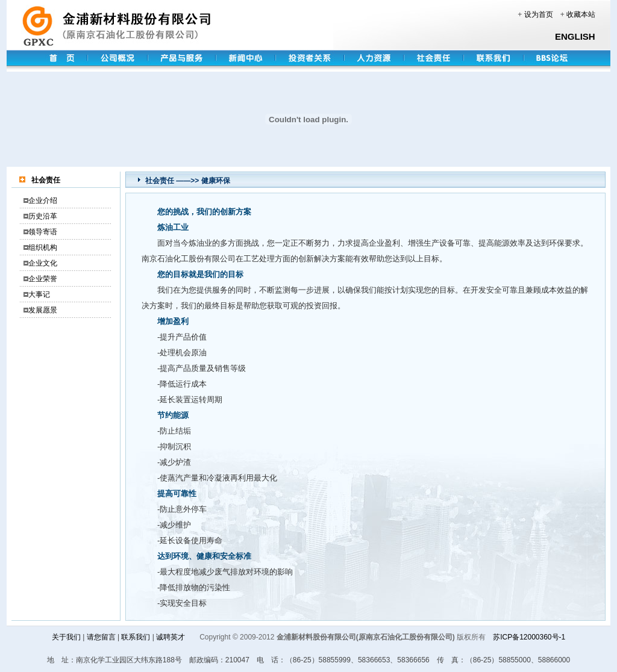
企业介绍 (43, 201)
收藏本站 (581, 14)
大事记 (39, 294)
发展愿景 (43, 310)
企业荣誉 (43, 279)
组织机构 (43, 247)
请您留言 (101, 637)
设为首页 (539, 14)
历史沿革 (43, 216)
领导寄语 (43, 232)
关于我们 (66, 637)
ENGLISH (575, 36)
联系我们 (136, 637)
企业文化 (43, 263)
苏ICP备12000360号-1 (529, 637)
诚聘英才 (171, 637)
